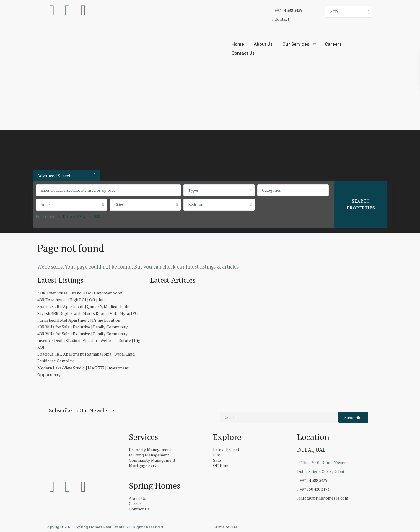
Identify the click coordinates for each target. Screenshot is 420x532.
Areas (45, 204)
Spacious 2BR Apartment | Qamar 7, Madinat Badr (83, 306)
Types (193, 190)
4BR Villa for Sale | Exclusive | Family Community (82, 327)
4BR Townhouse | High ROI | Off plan (71, 300)
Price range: (46, 217)
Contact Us (243, 53)
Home (238, 44)
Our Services (296, 44)
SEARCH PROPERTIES (361, 204)
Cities (119, 204)
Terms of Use (225, 527)
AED (334, 12)
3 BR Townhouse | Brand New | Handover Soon (80, 293)
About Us (263, 44)
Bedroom (196, 204)
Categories (271, 190)
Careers (333, 44)
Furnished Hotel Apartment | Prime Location (79, 320)
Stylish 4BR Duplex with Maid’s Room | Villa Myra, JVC (87, 313)
